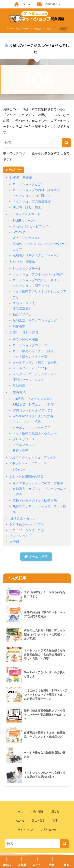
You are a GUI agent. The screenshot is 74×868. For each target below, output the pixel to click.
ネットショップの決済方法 (32, 201)
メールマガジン (24, 445)
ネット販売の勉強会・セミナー (35, 433)
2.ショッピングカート (25, 214)
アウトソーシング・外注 (27, 530)
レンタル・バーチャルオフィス (35, 374)
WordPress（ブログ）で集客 (33, 416)
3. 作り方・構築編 (22, 262)
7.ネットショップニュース (28, 463)
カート (37, 865)
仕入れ (20, 821)
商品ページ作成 (24, 303)
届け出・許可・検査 (27, 207)
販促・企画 (21, 451)
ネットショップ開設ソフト (32, 286)
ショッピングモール (27, 268)
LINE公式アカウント (24, 519)
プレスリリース (24, 439)
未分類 (14, 542)
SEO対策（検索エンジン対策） (35, 405)
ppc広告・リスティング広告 (33, 399)
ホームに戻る (36, 556)
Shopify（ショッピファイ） (32, 226)
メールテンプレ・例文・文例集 (35, 362)
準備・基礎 (37, 811)
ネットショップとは (27, 184)
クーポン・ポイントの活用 (32, 428)
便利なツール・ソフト (28, 380)
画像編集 (19, 326)
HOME (7, 865)
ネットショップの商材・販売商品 (36, 190)
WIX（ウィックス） (27, 238)
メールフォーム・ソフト (30, 368)
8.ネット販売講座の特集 (27, 476)
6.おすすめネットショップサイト (33, 457)
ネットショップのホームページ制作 (38, 274)
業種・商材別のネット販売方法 (35, 500)
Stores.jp (19, 232)
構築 (52, 865)
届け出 (55, 811)
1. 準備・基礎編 (21, 177)
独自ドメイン (22, 314)
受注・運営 (38, 821)
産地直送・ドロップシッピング (35, 320)
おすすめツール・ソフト (27, 524)
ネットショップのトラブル (32, 345)
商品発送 (19, 385)
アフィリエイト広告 (27, 422)
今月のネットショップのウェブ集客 (38, 483)
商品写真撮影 (22, 309)
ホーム (19, 811)
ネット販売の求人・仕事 (30, 357)
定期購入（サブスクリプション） (36, 255)
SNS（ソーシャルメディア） (33, 410)
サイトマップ (25, 830)
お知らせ (19, 470)
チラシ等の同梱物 (25, 339)
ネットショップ (21, 536)
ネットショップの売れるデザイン (36, 280)
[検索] (66, 143)
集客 (55, 821)
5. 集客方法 (18, 392)
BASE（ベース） (25, 221)
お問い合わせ (49, 830)
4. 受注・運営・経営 (24, 333)
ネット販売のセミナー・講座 (33, 351)
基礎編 (22, 865)
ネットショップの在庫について (35, 196)
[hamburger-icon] (63, 29)
